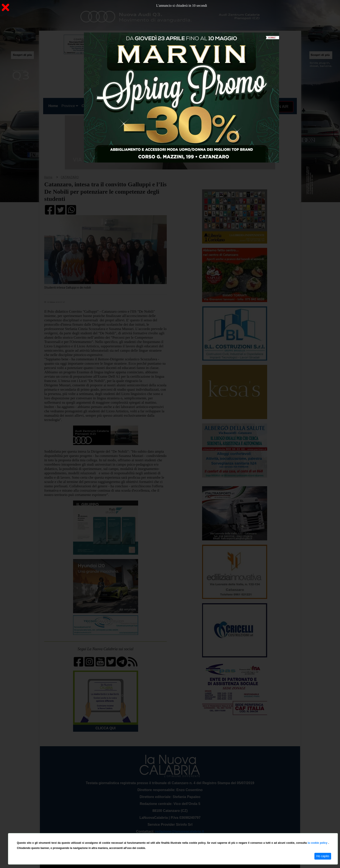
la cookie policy (318, 843)
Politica (105, 106)
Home (54, 105)
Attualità (136, 106)
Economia (154, 106)
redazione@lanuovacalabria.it (179, 831)
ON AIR (280, 107)
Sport (171, 106)
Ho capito (323, 856)
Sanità (120, 106)
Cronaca (88, 106)
